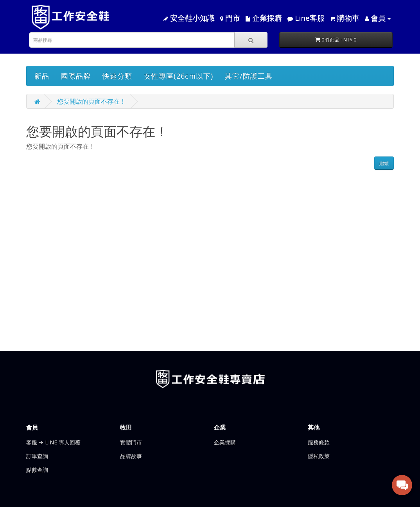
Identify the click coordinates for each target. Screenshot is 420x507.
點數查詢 (37, 470)
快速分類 (117, 76)
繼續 (384, 163)
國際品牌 (76, 76)
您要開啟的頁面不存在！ (92, 101)
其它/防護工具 (249, 76)
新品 (42, 76)
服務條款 (319, 442)
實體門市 (131, 442)
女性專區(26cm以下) (179, 76)
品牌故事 (131, 456)
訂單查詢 (37, 456)
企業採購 (225, 442)
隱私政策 (319, 456)
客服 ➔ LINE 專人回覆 (53, 442)
